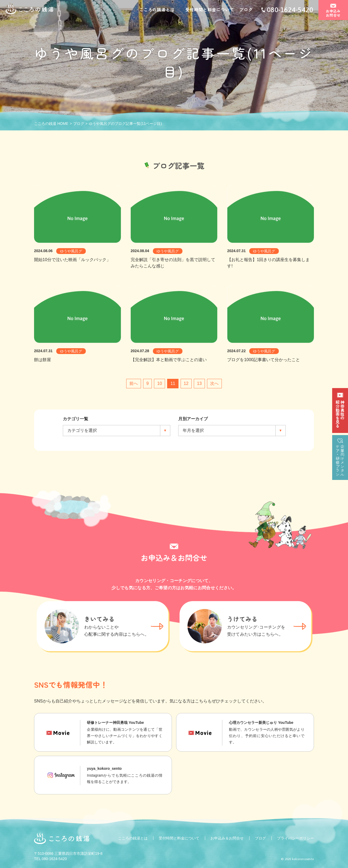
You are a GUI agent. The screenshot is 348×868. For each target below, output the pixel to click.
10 (159, 383)
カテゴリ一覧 (76, 419)
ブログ (246, 10)
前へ (134, 383)
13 (199, 383)
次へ (214, 383)
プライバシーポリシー (295, 838)
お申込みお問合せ (333, 14)
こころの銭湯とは (157, 10)
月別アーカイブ (193, 419)
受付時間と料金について (210, 10)
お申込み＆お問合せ (227, 838)
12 (186, 383)
